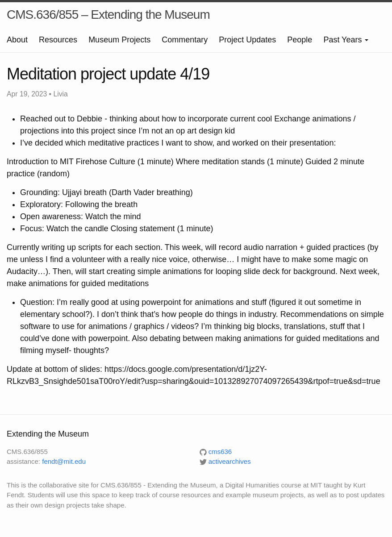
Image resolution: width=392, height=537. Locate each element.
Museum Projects (119, 40)
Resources (58, 40)
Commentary (185, 40)
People (300, 40)
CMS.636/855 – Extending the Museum (108, 15)
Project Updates (247, 40)
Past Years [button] (346, 40)
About (17, 40)
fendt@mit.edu (64, 461)
